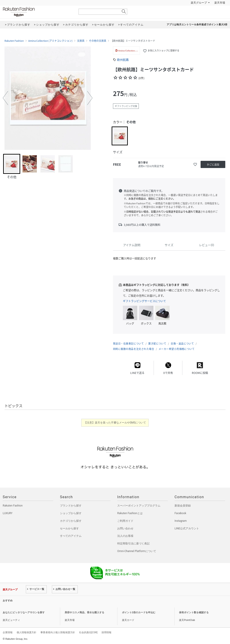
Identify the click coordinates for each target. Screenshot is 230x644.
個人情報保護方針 (27, 632)
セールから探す (69, 528)
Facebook (180, 513)
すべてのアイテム (71, 536)
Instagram (181, 521)
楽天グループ (199, 3)
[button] (5, 98)
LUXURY (8, 513)
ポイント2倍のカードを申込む (139, 612)
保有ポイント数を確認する (194, 612)
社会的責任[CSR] (88, 632)
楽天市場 (220, 3)
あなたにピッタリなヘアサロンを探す (24, 612)
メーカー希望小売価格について (177, 349)
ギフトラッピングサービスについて (144, 301)
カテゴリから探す (71, 521)
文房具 (81, 41)
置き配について (157, 344)
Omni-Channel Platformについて (137, 551)
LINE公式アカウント (187, 528)
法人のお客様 (125, 536)
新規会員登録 (183, 506)
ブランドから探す (71, 506)
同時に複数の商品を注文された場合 (134, 349)
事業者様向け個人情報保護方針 (58, 632)
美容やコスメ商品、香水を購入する (84, 612)
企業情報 (8, 632)
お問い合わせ (125, 528)
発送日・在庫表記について (128, 344)
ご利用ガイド (125, 521)
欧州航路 (123, 60)
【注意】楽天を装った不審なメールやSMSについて (115, 423)
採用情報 (106, 632)
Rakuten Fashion (38, 12)
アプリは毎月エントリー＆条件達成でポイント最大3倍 (197, 25)
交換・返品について (182, 344)
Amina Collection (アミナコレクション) (50, 41)
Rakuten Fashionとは (130, 513)
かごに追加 (213, 165)
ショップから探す (71, 513)
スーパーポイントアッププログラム (139, 506)
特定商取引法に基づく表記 (133, 544)
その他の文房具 (98, 41)
